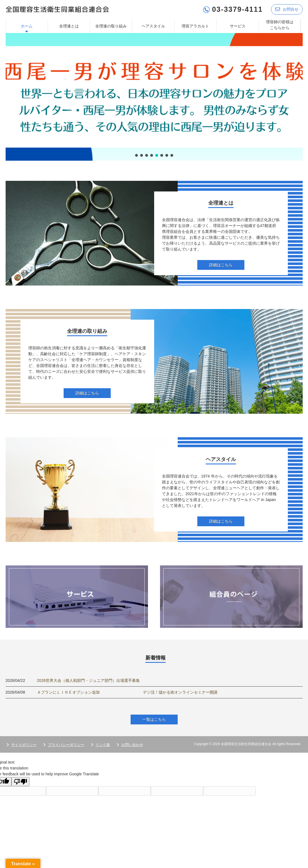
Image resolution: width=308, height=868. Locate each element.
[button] (154, 97)
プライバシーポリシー (66, 745)
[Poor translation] (20, 782)
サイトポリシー (24, 745)
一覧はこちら (154, 719)
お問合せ (287, 9)
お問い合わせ (132, 745)
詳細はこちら (221, 265)
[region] (154, 97)
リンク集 (103, 745)
